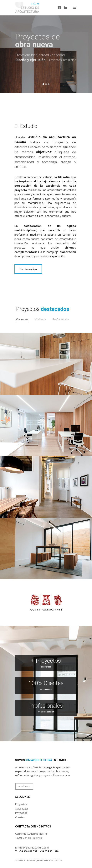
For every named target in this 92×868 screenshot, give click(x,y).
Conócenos (24, 786)
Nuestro (25, 269)
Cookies (20, 817)
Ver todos (25, 319)
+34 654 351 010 (49, 851)
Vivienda (43, 319)
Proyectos (21, 804)
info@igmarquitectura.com (32, 848)
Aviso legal (21, 809)
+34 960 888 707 (26, 851)
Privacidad (21, 813)
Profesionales (64, 319)
